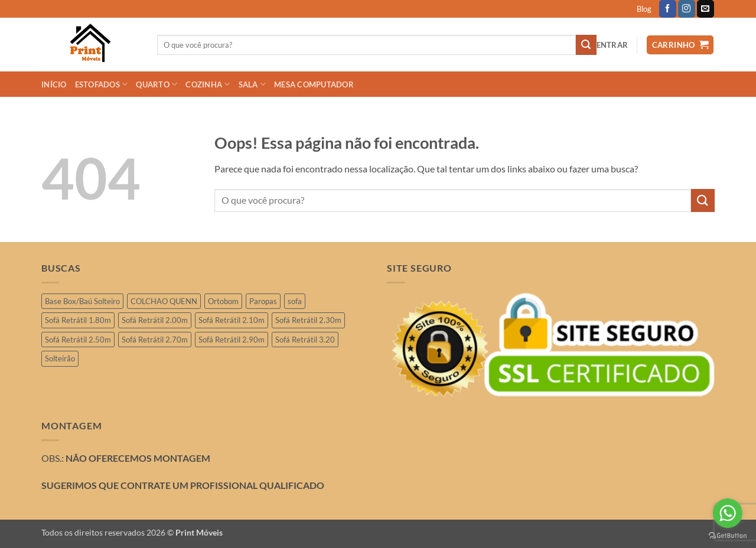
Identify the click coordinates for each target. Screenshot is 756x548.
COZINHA (208, 84)
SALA (252, 84)
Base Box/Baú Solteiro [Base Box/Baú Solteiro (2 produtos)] (82, 301)
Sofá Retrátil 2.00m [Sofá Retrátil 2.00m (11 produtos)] (155, 320)
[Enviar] (586, 45)
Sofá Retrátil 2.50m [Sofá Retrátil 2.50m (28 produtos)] (78, 340)
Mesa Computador (314, 84)
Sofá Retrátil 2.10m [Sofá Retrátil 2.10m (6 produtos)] (232, 320)
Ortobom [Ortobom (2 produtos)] (223, 301)
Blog (644, 9)
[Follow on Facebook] (668, 9)
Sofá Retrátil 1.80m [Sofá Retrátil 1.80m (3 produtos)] (78, 320)
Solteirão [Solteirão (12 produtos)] (60, 358)
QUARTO (157, 84)
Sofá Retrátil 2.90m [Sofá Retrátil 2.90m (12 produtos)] (232, 340)
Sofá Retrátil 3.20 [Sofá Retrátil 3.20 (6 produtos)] (305, 340)
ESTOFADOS (102, 84)
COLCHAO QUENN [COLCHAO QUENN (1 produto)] (164, 301)
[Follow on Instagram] (687, 9)
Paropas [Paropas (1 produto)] (263, 301)
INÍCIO (54, 84)
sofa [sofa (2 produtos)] (295, 301)
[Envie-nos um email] (706, 9)
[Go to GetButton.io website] (728, 536)
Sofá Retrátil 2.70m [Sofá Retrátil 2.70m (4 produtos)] (155, 340)
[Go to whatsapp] (728, 513)
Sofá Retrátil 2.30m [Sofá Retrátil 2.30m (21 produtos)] (308, 320)
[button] (612, 45)
